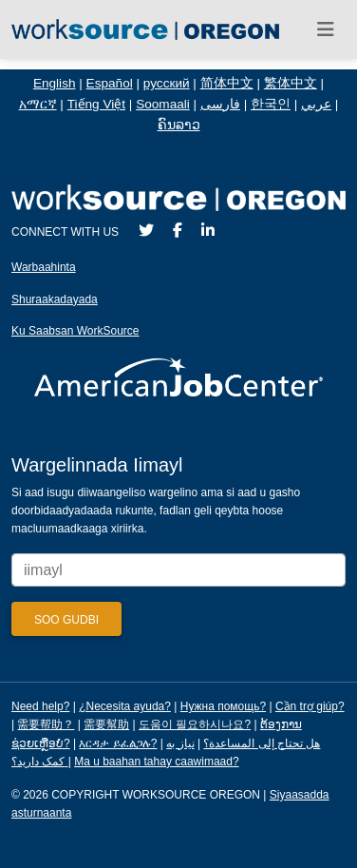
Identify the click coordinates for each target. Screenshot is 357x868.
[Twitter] (146, 231)
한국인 (271, 104)
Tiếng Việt (96, 104)
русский (167, 83)
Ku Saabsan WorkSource (75, 331)
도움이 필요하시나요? (195, 724)
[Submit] (66, 619)
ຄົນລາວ (179, 125)
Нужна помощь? (223, 706)
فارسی (220, 104)
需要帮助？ (46, 724)
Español (110, 83)
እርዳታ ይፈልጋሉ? (118, 743)
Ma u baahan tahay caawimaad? (156, 762)
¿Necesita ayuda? (125, 706)
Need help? (40, 706)
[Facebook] (178, 231)
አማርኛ (38, 104)
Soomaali (163, 104)
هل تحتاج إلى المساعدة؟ (262, 743)
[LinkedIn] (208, 231)
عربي (316, 104)
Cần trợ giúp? (310, 706)
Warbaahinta (44, 267)
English (55, 83)
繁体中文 (291, 83)
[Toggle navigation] (326, 29)
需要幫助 (106, 724)
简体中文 (227, 83)
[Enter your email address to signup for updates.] (178, 570)
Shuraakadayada (55, 299)
